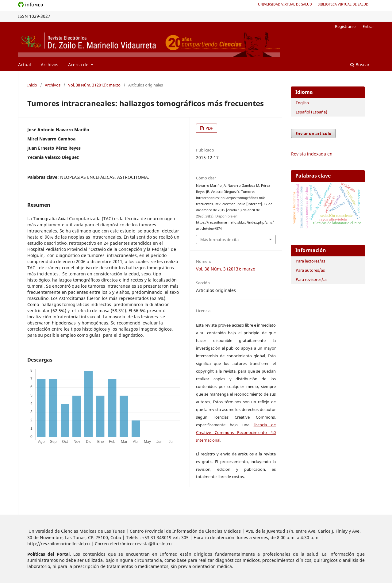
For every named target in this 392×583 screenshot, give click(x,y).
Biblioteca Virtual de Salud (343, 4)
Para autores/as (310, 270)
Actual (25, 65)
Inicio (32, 85)
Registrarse (345, 26)
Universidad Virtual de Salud (285, 4)
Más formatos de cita (219, 240)
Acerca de (79, 65)
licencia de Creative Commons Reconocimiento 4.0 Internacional (236, 432)
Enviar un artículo (313, 133)
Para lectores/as (310, 261)
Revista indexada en (312, 154)
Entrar (368, 26)
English (302, 103)
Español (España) (311, 112)
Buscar (360, 65)
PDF (209, 128)
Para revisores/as (311, 279)
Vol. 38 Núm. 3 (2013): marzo (94, 85)
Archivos (50, 65)
